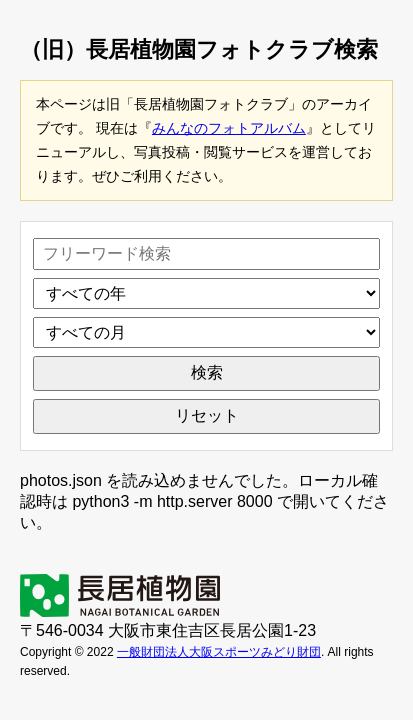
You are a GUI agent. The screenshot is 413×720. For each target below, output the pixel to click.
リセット (207, 415)
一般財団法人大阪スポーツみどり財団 (219, 652)
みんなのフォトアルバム (229, 128)
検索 (207, 372)
